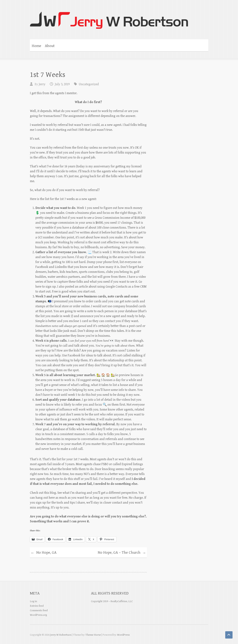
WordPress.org (38, 615)
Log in (33, 601)
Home (36, 46)
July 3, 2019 (62, 84)
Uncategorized (89, 84)
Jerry (42, 84)
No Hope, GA (44, 553)
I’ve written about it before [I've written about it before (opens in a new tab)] (92, 232)
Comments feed (39, 610)
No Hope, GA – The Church (122, 553)
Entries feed (37, 606)
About (50, 46)
